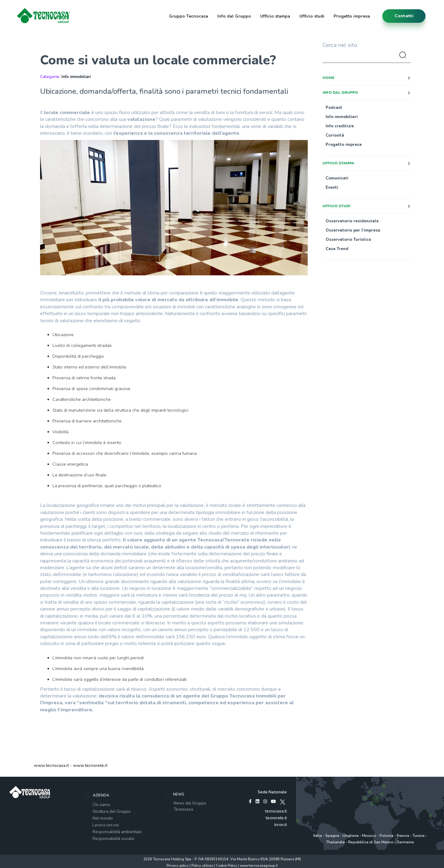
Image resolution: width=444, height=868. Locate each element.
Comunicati (337, 178)
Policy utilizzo (202, 866)
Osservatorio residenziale (352, 221)
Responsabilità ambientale (117, 832)
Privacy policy (178, 866)
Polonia (386, 836)
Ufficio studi (312, 16)
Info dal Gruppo (234, 16)
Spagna (332, 836)
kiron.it (281, 825)
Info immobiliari (76, 77)
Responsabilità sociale (113, 839)
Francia (403, 836)
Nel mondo (103, 818)
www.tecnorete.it (90, 765)
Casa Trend (337, 249)
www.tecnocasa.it (51, 765)
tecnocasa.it (276, 811)
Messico (369, 836)
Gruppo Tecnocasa (189, 16)
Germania (405, 842)
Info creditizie (340, 126)
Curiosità (335, 135)
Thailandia (335, 842)
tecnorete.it (276, 818)
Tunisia (419, 836)
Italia (318, 836)
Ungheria (351, 836)
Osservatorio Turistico (348, 240)
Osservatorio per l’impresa (353, 230)
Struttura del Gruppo (112, 812)
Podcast (334, 108)
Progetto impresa (352, 16)
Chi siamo (101, 805)
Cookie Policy (226, 866)
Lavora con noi (106, 825)
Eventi (332, 187)
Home (328, 78)
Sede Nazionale (272, 792)
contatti (404, 16)
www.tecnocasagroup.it (259, 866)
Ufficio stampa (275, 16)
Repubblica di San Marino (371, 842)
